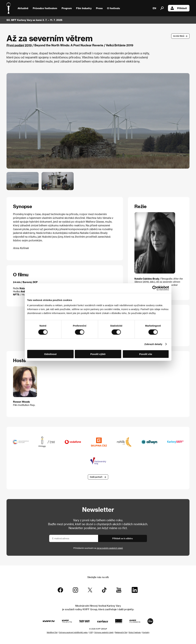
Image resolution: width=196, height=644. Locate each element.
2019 (28, 45)
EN (154, 8)
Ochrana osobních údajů (104, 632)
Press (99, 8)
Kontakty (146, 632)
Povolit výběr (98, 354)
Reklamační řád (121, 632)
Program (67, 8)
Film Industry (84, 8)
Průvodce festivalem (45, 8)
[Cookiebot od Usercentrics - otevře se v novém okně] (155, 288)
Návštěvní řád (52, 632)
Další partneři (96, 477)
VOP (91, 632)
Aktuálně (23, 8)
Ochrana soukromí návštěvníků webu (73, 632)
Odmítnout (50, 354)
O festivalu (113, 8)
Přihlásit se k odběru (123, 538)
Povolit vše (146, 354)
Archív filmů (179, 36)
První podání (15, 45)
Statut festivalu (135, 632)
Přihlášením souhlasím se (98, 548)
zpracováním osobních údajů (110, 548)
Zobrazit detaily (153, 344)
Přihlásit (179, 8)
